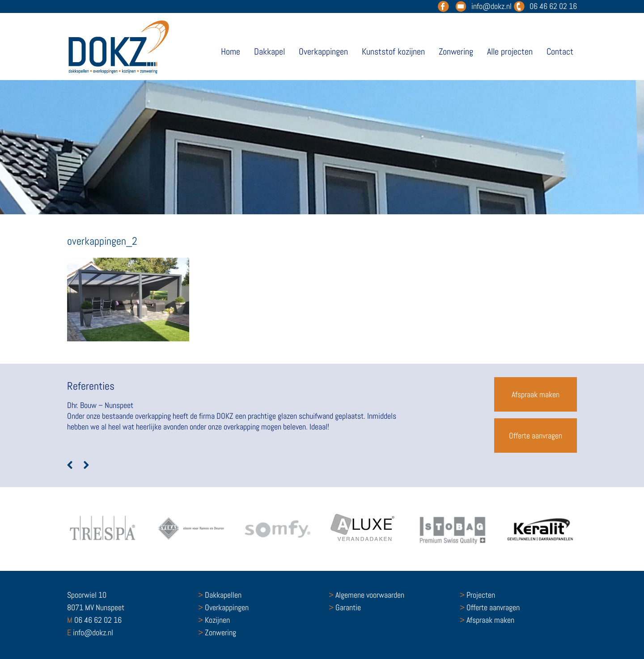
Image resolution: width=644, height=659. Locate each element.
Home (231, 51)
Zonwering (456, 51)
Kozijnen (214, 620)
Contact (560, 51)
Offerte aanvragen (536, 436)
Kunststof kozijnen (393, 51)
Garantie (345, 607)
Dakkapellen (220, 595)
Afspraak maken (536, 394)
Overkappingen (323, 51)
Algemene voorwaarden (366, 595)
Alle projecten (510, 51)
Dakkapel (269, 51)
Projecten (477, 595)
